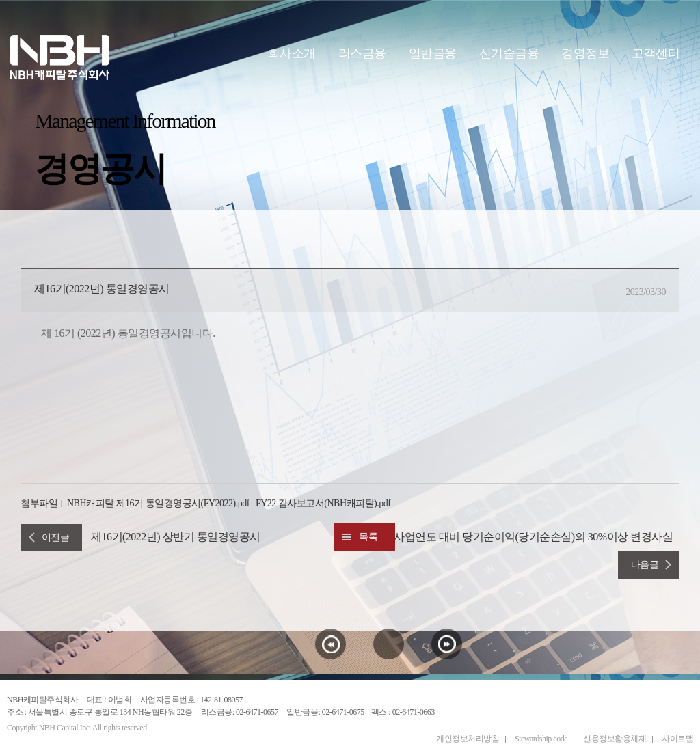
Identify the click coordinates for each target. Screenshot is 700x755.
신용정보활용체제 (615, 739)
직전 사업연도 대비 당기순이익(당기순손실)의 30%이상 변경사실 (522, 537)
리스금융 (362, 53)
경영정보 (585, 53)
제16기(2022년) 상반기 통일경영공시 (176, 537)
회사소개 (292, 53)
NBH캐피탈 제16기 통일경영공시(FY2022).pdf (158, 503)
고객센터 (656, 53)
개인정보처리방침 (468, 739)
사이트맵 (677, 739)
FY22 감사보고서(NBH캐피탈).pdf (323, 503)
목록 (368, 537)
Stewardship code (541, 739)
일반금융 (433, 53)
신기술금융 (509, 53)
